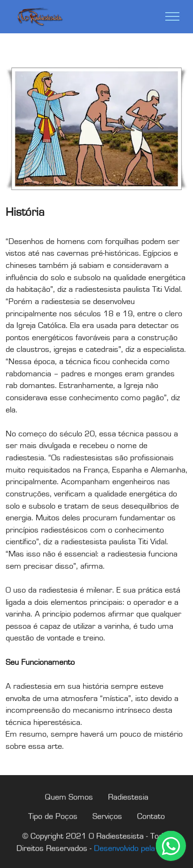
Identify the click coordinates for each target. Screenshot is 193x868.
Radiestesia (128, 807)
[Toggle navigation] (173, 16)
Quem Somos (69, 807)
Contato (151, 826)
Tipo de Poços (53, 826)
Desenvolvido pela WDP (135, 858)
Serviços (107, 826)
